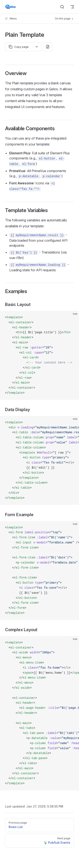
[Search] (62, 7)
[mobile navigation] (72, 7)
